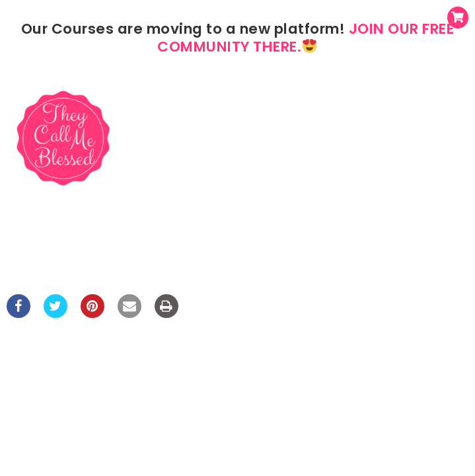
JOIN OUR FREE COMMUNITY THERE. (306, 38)
